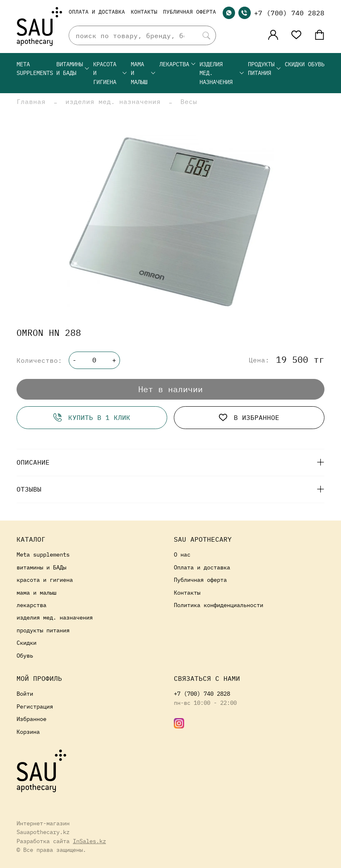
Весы (189, 101)
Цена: (259, 360)
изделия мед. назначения (222, 73)
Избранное (31, 719)
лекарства (178, 64)
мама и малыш (143, 73)
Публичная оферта (190, 12)
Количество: (39, 360)
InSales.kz (89, 841)
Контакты (144, 12)
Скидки (295, 64)
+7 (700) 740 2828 (289, 13)
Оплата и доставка (97, 12)
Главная (31, 101)
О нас (182, 554)
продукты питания (265, 69)
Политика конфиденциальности (219, 605)
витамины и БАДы (73, 69)
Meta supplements (35, 69)
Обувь (316, 64)
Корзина (28, 732)
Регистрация (35, 706)
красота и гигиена (110, 73)
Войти (25, 693)
